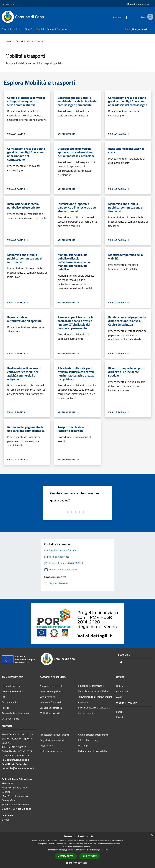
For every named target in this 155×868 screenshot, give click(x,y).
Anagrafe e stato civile (51, 686)
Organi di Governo (11, 686)
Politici (5, 708)
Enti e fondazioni (10, 702)
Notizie (120, 686)
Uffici (4, 697)
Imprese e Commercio (51, 702)
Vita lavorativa (47, 697)
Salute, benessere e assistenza (94, 708)
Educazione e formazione (91, 686)
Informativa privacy (88, 740)
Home (8, 41)
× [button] (152, 835)
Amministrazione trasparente (93, 735)
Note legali (84, 746)
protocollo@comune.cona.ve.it (18, 768)
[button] (77, 863)
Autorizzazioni (85, 713)
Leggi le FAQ (46, 746)
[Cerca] (150, 17)
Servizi (19, 41)
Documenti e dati (11, 719)
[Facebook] (123, 17)
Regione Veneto (10, 4)
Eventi (120, 717)
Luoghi (120, 712)
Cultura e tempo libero (51, 691)
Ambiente (83, 702)
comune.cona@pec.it (18, 760)
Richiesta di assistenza (52, 751)
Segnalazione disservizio (52, 740)
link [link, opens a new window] (107, 850)
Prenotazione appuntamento (55, 735)
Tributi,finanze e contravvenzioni (95, 697)
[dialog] (77, 850)
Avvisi (119, 697)
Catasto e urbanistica (51, 708)
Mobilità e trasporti (50, 713)
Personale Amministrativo (15, 713)
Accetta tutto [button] (66, 856)
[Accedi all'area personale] (138, 4)
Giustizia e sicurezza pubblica (93, 691)
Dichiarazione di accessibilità (93, 751)
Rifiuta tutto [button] (90, 856)
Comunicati (122, 691)
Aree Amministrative (13, 691)
